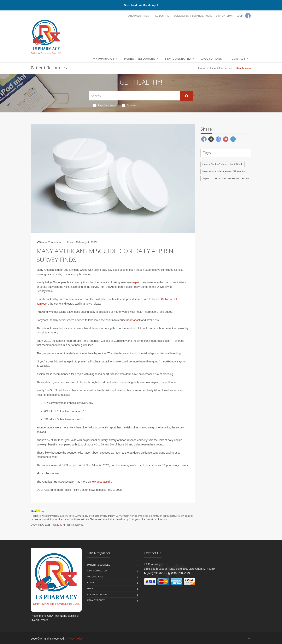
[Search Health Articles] (135, 96)
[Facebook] (248, 16)
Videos (129, 105)
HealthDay (56, 525)
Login (240, 16)
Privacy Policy (96, 600)
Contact (239, 59)
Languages (134, 16)
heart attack (134, 320)
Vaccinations (211, 59)
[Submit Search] (187, 96)
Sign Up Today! (225, 16)
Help (147, 16)
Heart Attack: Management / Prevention (224, 171)
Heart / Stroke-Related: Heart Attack (223, 164)
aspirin (136, 282)
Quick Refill (181, 16)
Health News (104, 105)
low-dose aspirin (101, 482)
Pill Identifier (162, 16)
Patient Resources (139, 59)
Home (202, 68)
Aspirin (206, 179)
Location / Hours (202, 16)
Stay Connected (178, 59)
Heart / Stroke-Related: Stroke (232, 179)
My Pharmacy (104, 59)
